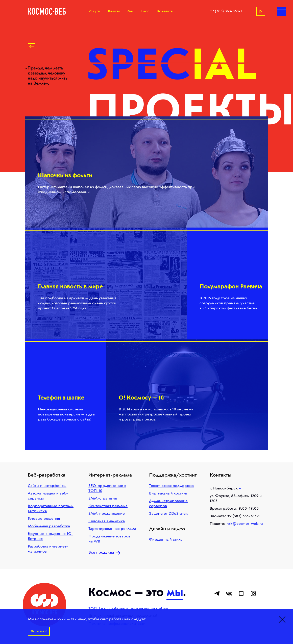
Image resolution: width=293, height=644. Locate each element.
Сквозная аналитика (107, 521)
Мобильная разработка (49, 526)
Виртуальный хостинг (168, 493)
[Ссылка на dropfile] (241, 593)
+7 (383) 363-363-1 (226, 11)
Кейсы (114, 11)
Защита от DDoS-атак (168, 514)
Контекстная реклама (108, 506)
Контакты (165, 11)
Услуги (94, 11)
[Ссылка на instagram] (253, 593)
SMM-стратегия (103, 499)
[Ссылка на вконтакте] (229, 593)
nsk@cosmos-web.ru (245, 524)
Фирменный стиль (166, 540)
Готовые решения (44, 519)
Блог (145, 11)
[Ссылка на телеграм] (217, 593)
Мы (130, 11)
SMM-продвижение (107, 514)
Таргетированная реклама (112, 529)
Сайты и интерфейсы (47, 486)
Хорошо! (39, 631)
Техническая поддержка (171, 486)
